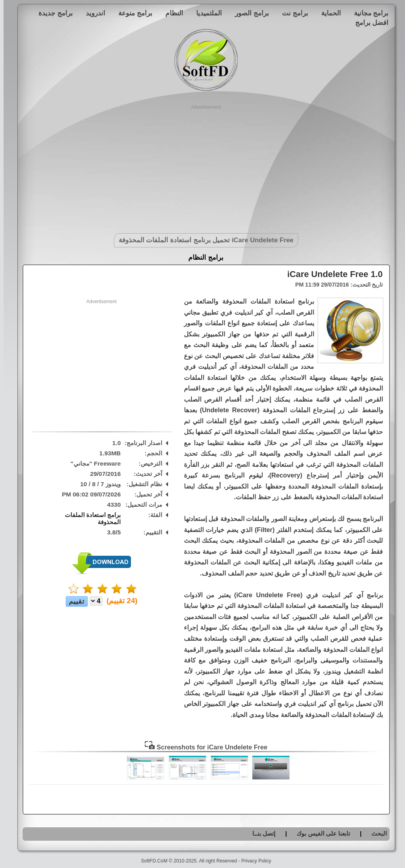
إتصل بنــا (260, 833)
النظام (171, 13)
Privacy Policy (253, 861)
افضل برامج (368, 23)
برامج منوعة (132, 13)
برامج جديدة (52, 13)
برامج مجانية (368, 13)
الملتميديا (205, 13)
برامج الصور (248, 13)
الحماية (327, 13)
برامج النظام (202, 258)
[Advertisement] (203, 166)
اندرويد (92, 13)
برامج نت (291, 13)
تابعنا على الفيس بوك (320, 833)
